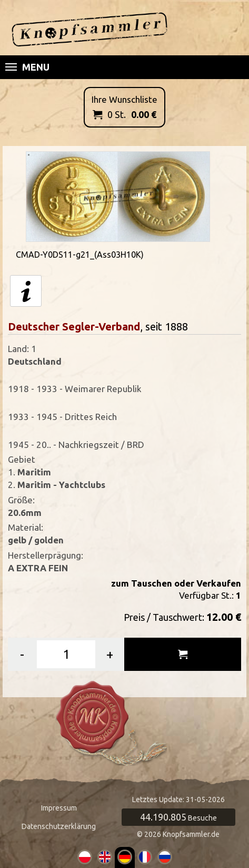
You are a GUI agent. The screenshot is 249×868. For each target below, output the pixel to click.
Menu (27, 67)
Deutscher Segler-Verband (74, 326)
